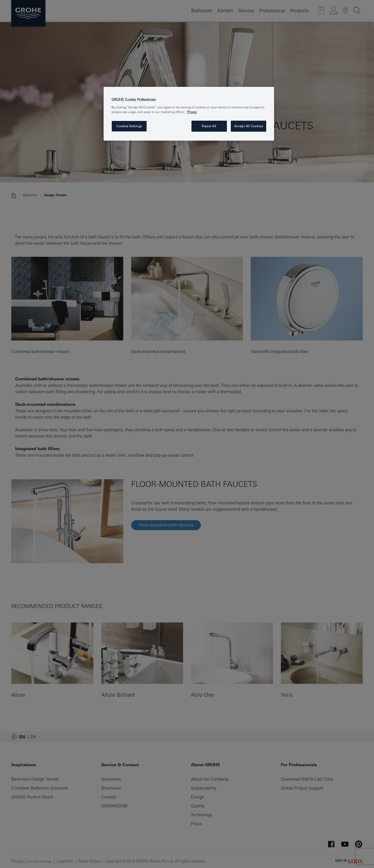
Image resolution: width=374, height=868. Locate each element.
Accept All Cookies (249, 126)
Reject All (209, 126)
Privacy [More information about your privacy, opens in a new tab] (192, 112)
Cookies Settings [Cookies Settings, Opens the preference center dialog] (129, 126)
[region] (189, 114)
